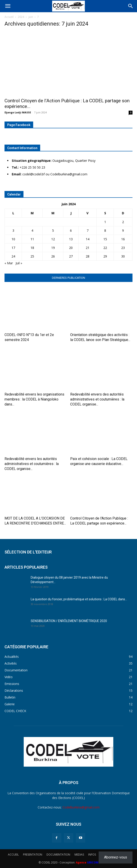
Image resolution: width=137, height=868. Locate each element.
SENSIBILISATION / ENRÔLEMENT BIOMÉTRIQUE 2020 (69, 621)
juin (31, 17)
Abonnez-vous (116, 857)
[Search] (131, 6)
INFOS (92, 855)
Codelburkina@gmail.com (81, 807)
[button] (8, 6)
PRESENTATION (33, 855)
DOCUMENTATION (58, 855)
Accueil (9, 17)
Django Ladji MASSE (18, 112)
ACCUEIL (13, 855)
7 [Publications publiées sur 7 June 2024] (88, 230)
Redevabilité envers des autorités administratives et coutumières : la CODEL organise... (97, 399)
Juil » (19, 263)
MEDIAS (79, 855)
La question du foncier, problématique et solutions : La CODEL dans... (79, 599)
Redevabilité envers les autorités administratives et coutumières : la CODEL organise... (32, 464)
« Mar (9, 263)
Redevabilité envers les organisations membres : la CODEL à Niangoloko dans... (34, 399)
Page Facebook (19, 125)
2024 (21, 17)
